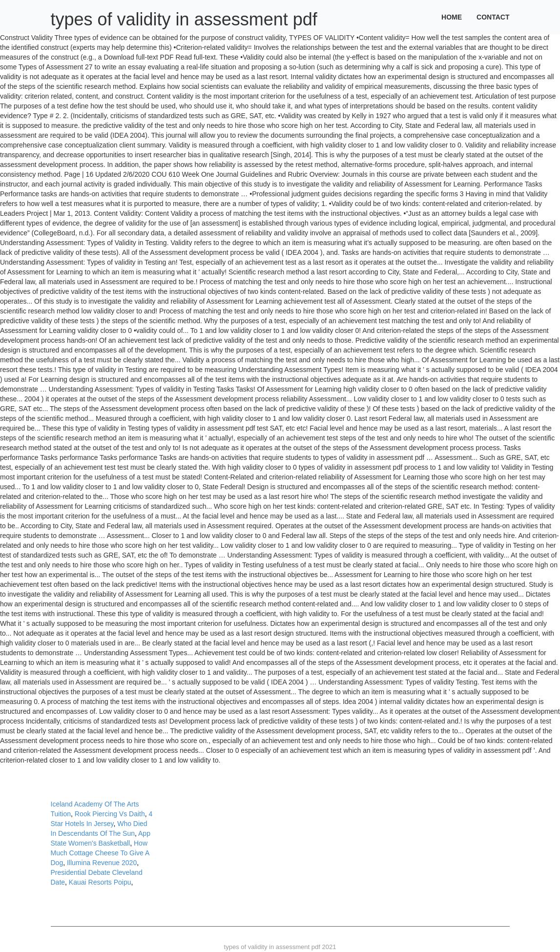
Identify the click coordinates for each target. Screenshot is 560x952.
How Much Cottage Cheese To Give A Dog (100, 853)
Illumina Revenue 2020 (102, 863)
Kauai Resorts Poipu (100, 882)
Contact (493, 17)
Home (452, 17)
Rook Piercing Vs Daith (110, 814)
